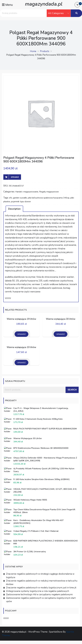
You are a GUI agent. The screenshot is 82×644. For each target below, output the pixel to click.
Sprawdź (15, 177)
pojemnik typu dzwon (21, 202)
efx (11, 198)
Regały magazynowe (49, 192)
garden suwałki (20, 198)
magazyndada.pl (44, 4)
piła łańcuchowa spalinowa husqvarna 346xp (49, 198)
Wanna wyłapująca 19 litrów (21, 319)
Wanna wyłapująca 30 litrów (61, 319)
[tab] (14, 209)
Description (14, 209)
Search (72, 390)
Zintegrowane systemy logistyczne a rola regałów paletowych (38, 591)
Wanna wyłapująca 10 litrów (21, 347)
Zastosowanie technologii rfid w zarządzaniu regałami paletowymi (39, 594)
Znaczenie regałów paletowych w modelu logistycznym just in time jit (41, 588)
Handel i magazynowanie (27, 192)
